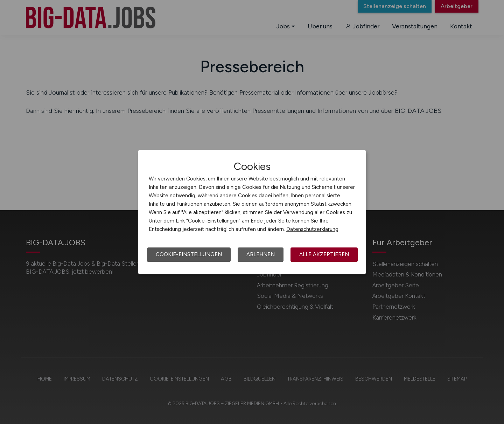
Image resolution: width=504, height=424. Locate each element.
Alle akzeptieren (324, 254)
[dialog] (252, 212)
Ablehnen (261, 254)
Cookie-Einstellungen (189, 254)
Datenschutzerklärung (312, 229)
